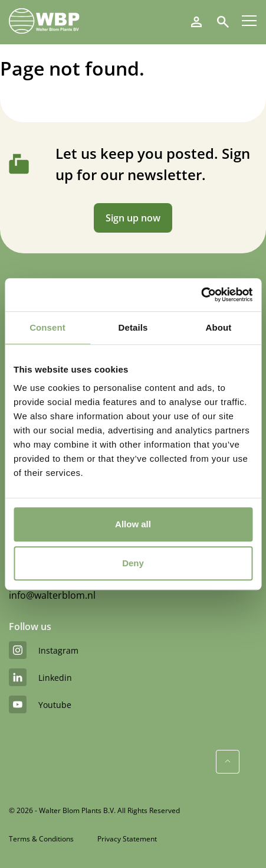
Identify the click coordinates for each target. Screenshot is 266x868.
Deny (133, 563)
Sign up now (133, 218)
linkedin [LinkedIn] (40, 677)
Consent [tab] (47, 327)
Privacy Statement (127, 839)
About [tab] (219, 327)
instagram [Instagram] (44, 650)
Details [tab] (133, 327)
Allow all (133, 524)
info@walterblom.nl (52, 595)
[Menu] (249, 21)
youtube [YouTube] (40, 704)
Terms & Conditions (41, 839)
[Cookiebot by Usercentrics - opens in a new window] (201, 295)
